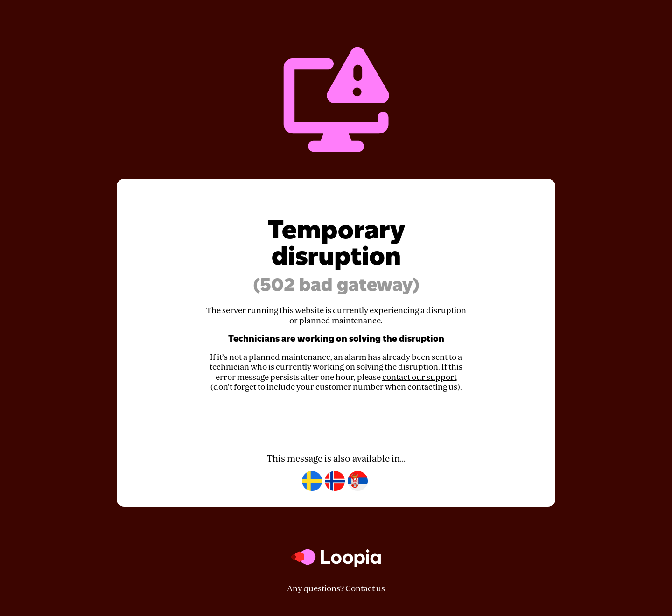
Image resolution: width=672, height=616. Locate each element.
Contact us (365, 589)
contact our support (420, 377)
